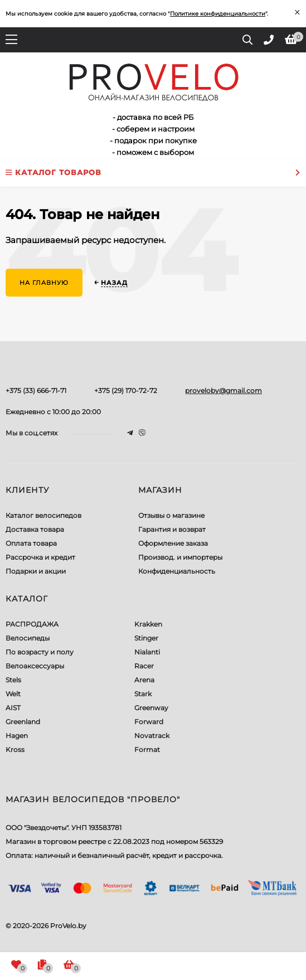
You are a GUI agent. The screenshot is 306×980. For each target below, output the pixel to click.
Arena (144, 680)
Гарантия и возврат (172, 529)
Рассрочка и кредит (40, 557)
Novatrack (152, 736)
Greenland (23, 722)
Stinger (146, 638)
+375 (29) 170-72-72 (126, 390)
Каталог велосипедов (43, 515)
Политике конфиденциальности (218, 14)
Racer (144, 666)
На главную (44, 283)
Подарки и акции (36, 571)
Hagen (17, 736)
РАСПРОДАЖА (32, 624)
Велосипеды (28, 638)
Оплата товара (31, 543)
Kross (15, 749)
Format (147, 749)
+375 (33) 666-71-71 (36, 390)
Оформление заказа (173, 543)
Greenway (151, 708)
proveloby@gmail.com (224, 390)
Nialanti (147, 652)
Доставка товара (35, 529)
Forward (149, 722)
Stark (143, 694)
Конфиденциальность (177, 571)
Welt (13, 694)
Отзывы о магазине (171, 515)
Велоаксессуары (35, 666)
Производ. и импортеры (180, 557)
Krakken (148, 624)
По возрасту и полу (40, 652)
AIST (13, 708)
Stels (13, 680)
